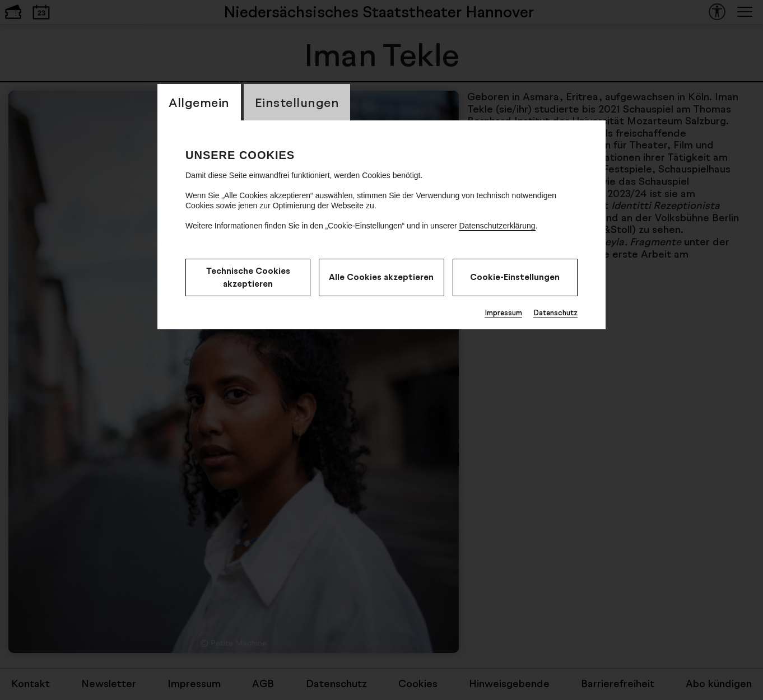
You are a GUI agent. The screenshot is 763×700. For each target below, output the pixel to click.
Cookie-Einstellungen (515, 277)
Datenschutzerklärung (497, 226)
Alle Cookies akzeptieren (381, 277)
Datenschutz (555, 312)
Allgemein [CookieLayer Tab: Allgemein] (199, 102)
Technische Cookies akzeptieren (248, 277)
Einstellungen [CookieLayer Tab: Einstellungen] (297, 102)
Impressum (503, 312)
